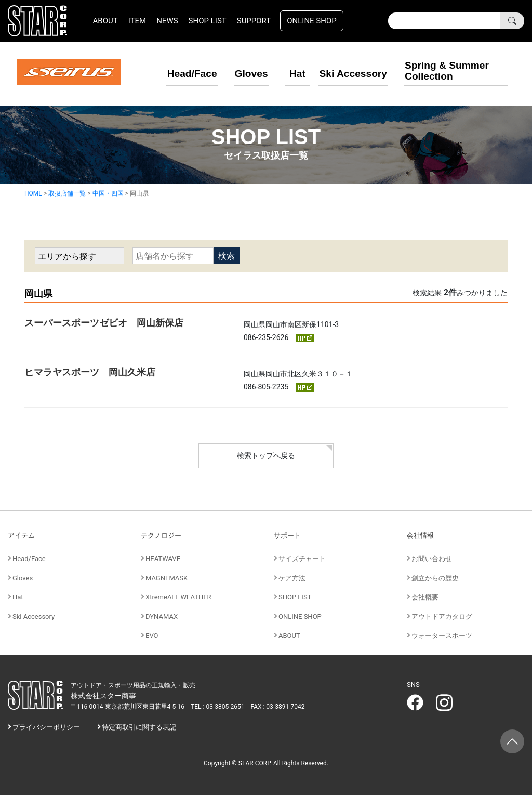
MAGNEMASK (167, 577)
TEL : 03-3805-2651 (217, 706)
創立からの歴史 (435, 577)
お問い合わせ (432, 558)
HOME (33, 193)
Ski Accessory (353, 72)
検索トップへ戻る (266, 455)
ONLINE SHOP (312, 21)
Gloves (238, 72)
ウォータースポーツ (442, 635)
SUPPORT (254, 21)
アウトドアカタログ (442, 616)
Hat (286, 72)
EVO (152, 635)
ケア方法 (292, 577)
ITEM (137, 21)
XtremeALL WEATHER (178, 597)
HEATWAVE (163, 558)
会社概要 (425, 597)
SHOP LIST (208, 21)
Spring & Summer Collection (448, 69)
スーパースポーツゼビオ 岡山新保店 (104, 322)
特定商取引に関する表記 (139, 727)
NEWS (167, 21)
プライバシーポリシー (46, 727)
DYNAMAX (162, 616)
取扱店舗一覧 (67, 193)
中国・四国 (108, 193)
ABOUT (105, 21)
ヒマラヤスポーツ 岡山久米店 (90, 372)
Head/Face (179, 72)
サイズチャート (302, 558)
